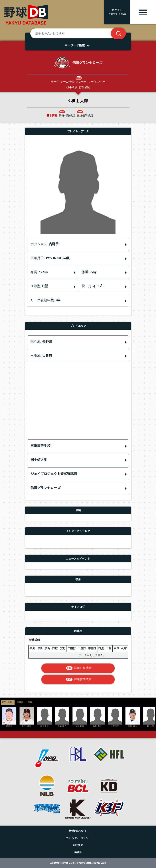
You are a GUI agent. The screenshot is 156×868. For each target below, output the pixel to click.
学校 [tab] (30, 702)
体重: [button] (89, 272)
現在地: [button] (41, 342)
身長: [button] (39, 272)
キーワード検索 (78, 45)
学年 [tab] (10, 702)
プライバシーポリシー (78, 838)
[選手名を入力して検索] (76, 33)
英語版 (78, 852)
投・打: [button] (92, 286)
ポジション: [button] (45, 244)
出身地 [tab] (20, 702)
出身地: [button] (41, 356)
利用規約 (78, 845)
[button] (78, 446)
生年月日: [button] (50, 258)
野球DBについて (78, 831)
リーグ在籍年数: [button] (45, 300)
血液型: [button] (39, 286)
